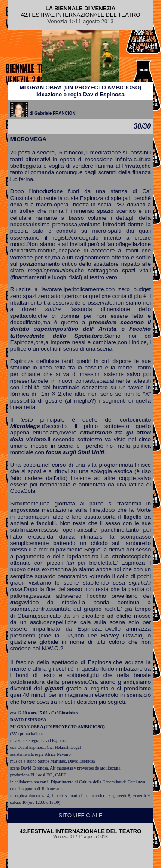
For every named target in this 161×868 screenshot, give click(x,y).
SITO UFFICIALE (80, 815)
